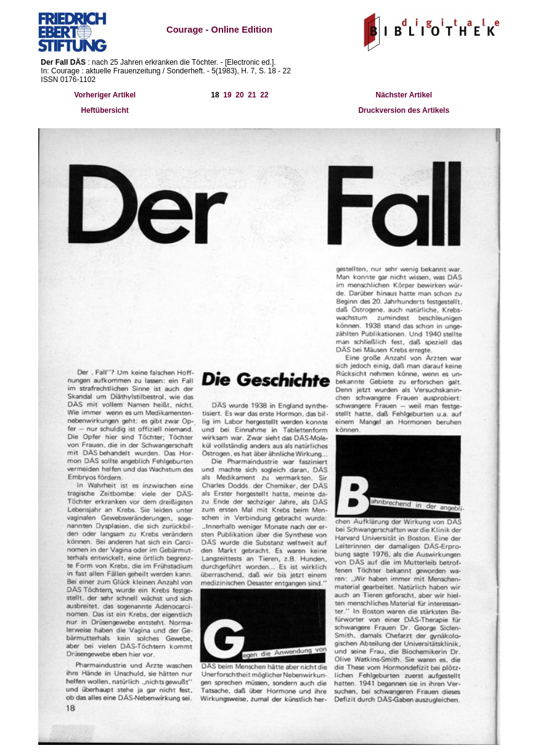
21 (252, 95)
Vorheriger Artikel (105, 95)
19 (227, 95)
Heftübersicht (105, 110)
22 (264, 95)
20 (239, 95)
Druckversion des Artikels (404, 110)
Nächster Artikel (404, 95)
